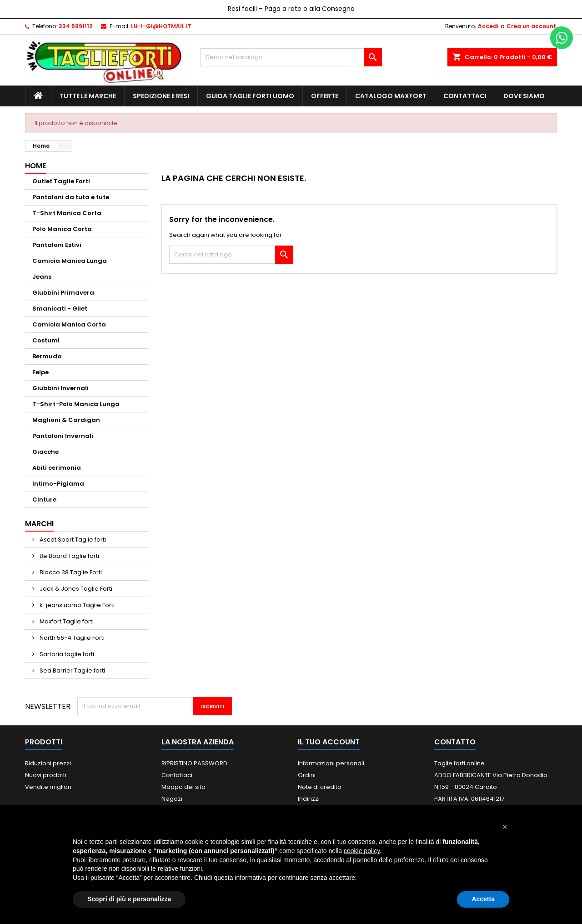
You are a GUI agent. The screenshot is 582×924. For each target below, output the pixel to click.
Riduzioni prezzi (48, 763)
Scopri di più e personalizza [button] (129, 899)
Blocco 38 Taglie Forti (70, 572)
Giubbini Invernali (60, 388)
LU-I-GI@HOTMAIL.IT (161, 26)
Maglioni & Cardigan (66, 420)
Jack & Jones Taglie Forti (75, 589)
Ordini (307, 775)
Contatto (455, 742)
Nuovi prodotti (46, 775)
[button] (505, 827)
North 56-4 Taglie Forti (71, 638)
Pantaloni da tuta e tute (71, 197)
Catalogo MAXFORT (391, 96)
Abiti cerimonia (57, 468)
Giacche (45, 452)
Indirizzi (309, 799)
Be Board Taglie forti (69, 556)
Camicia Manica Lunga (70, 261)
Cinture (44, 500)
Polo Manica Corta (62, 229)
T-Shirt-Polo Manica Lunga (76, 404)
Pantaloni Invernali (63, 436)
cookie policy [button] (362, 851)
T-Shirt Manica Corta (67, 213)
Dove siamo (524, 96)
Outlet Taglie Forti (61, 181)
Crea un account (531, 26)
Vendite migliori (48, 787)
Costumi (46, 340)
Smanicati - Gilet (60, 309)
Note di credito (320, 787)
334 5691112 (75, 26)
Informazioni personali (331, 763)
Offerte (325, 96)
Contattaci (465, 96)
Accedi (488, 26)
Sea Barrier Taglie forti (72, 670)
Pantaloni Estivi (57, 245)
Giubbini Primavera (63, 293)
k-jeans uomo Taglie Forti (76, 605)
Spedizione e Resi (161, 96)
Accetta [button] (483, 899)
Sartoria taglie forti (66, 654)
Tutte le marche (88, 96)
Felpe (40, 372)
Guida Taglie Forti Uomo (250, 96)
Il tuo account (329, 742)
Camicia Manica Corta (69, 324)
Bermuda (47, 356)
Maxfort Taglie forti (66, 621)
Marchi (39, 524)
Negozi (172, 799)
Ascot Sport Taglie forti (72, 540)
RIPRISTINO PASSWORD (194, 763)
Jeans (42, 277)
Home (35, 166)
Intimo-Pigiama (58, 484)
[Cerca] (291, 57)
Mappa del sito (183, 787)
